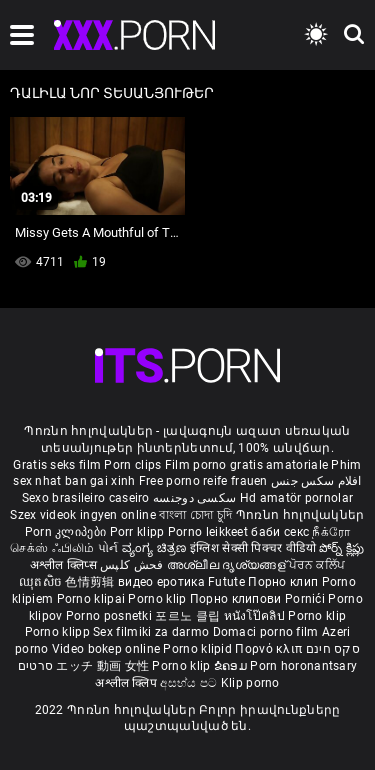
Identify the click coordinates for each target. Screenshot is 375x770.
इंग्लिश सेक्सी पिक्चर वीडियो (253, 548)
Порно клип (284, 582)
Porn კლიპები (67, 532)
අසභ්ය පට (190, 683)
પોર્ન (108, 548)
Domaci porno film (266, 632)
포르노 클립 (189, 616)
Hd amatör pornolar (296, 498)
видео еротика (161, 582)
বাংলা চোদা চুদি (195, 515)
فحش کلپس (133, 565)
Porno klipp (59, 632)
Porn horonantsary (303, 666)
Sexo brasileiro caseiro (86, 498)
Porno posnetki (111, 616)
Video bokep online (106, 649)
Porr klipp (139, 532)
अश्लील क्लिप (127, 683)
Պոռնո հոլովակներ (300, 515)
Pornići (306, 599)
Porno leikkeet (210, 532)
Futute (226, 582)
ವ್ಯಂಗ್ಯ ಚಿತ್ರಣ (156, 548)
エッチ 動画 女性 (102, 666)
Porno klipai (93, 599)
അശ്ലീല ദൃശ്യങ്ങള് (228, 565)
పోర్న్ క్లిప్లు (342, 548)
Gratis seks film (57, 465)
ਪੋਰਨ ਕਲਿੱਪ (317, 565)
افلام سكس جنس (316, 481)
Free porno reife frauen (203, 481)
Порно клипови (237, 599)
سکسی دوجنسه (194, 498)
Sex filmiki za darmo (151, 632)
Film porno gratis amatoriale (246, 465)
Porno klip (158, 599)
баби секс (280, 532)
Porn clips (134, 465)
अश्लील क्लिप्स (65, 565)
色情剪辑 (91, 582)
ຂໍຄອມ (232, 666)
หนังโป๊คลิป (256, 616)
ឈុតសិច (42, 582)
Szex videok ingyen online (83, 515)
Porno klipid (199, 649)
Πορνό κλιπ (270, 649)
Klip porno (250, 683)
